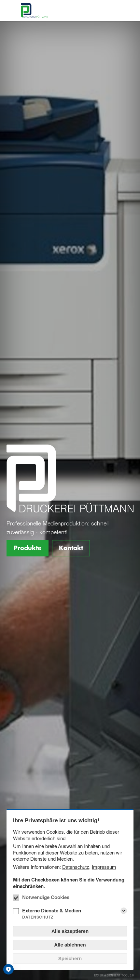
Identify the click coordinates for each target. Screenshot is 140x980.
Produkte (28, 548)
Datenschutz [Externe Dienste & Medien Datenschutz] (38, 917)
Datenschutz (76, 867)
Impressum (104, 867)
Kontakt (71, 548)
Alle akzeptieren (70, 931)
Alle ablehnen (70, 945)
